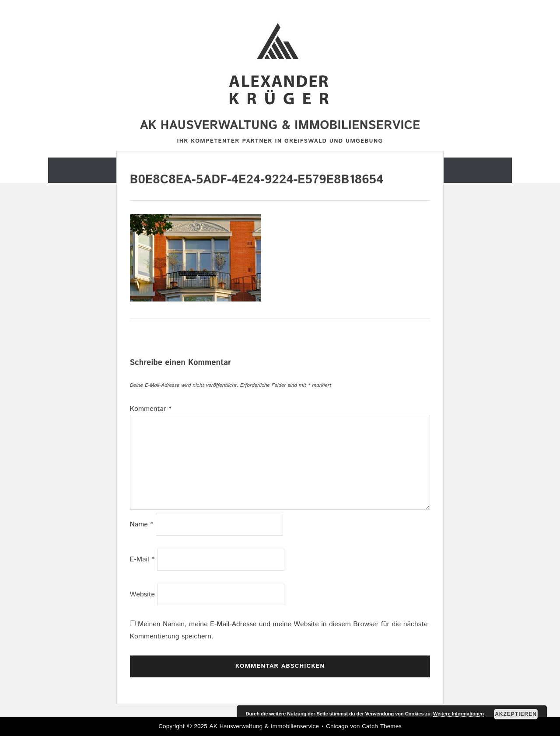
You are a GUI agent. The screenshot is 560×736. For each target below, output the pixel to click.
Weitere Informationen (458, 714)
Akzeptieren (516, 714)
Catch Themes (382, 726)
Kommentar (151, 409)
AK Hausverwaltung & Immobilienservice (280, 126)
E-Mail (142, 559)
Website (143, 594)
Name (142, 524)
